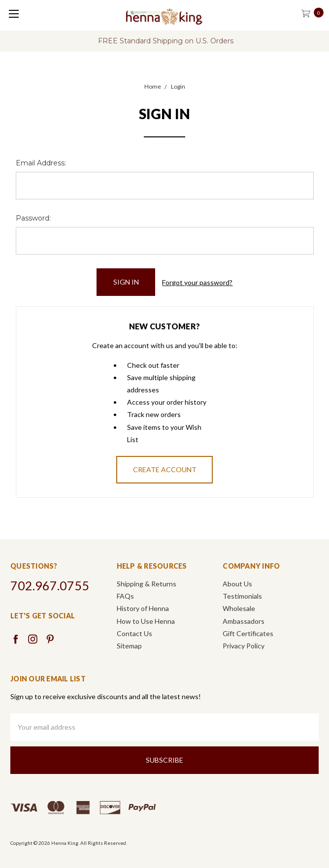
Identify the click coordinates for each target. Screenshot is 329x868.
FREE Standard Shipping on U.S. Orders (166, 41)
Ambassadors (244, 621)
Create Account (165, 469)
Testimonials (242, 596)
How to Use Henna (146, 621)
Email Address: (41, 163)
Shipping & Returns (147, 584)
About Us (237, 584)
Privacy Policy (244, 646)
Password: (33, 218)
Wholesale (239, 608)
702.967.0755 (50, 585)
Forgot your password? (197, 282)
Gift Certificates (248, 633)
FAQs (125, 596)
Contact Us (134, 633)
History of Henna (143, 608)
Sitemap (129, 646)
